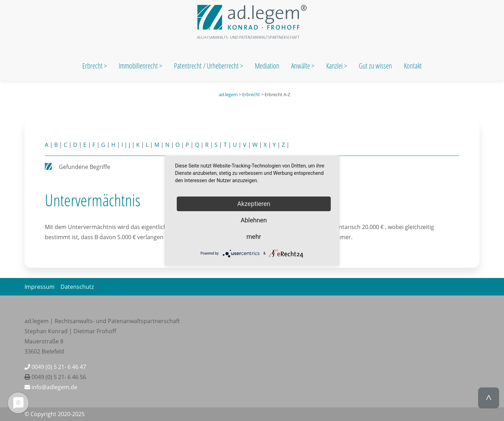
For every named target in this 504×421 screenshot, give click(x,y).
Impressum (40, 287)
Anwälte (301, 66)
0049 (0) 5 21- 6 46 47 (55, 367)
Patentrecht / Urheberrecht (206, 66)
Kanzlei (335, 66)
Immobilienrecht (139, 66)
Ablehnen (254, 220)
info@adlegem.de (51, 387)
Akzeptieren (254, 204)
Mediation (267, 66)
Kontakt (413, 66)
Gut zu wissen (375, 66)
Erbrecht (92, 66)
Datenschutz (77, 287)
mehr (254, 237)
